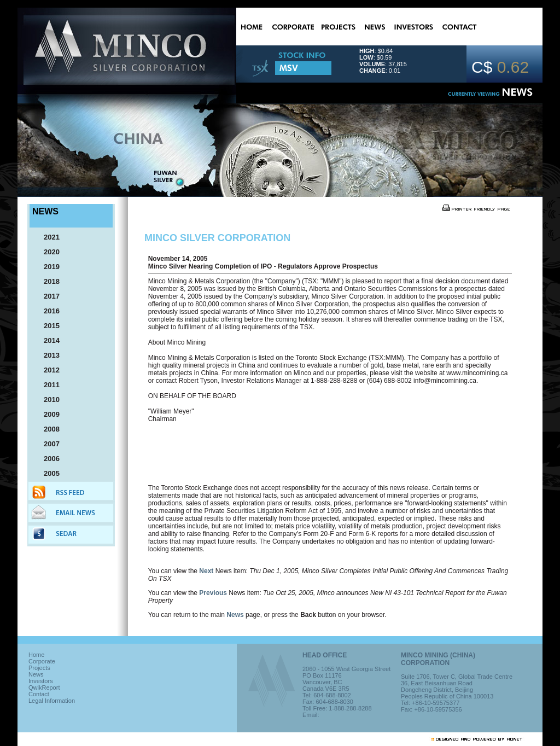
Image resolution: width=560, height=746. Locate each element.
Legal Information (52, 701)
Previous (213, 593)
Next (206, 571)
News (235, 615)
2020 (47, 252)
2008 (47, 429)
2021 (47, 237)
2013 (47, 355)
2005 (47, 473)
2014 (47, 340)
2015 (47, 326)
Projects (39, 668)
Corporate (42, 661)
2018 (47, 281)
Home (36, 655)
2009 (47, 414)
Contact (39, 694)
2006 (47, 459)
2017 (47, 296)
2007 (47, 444)
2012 (47, 370)
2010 (47, 400)
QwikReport (44, 687)
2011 (47, 385)
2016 (47, 311)
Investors (41, 681)
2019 (47, 267)
